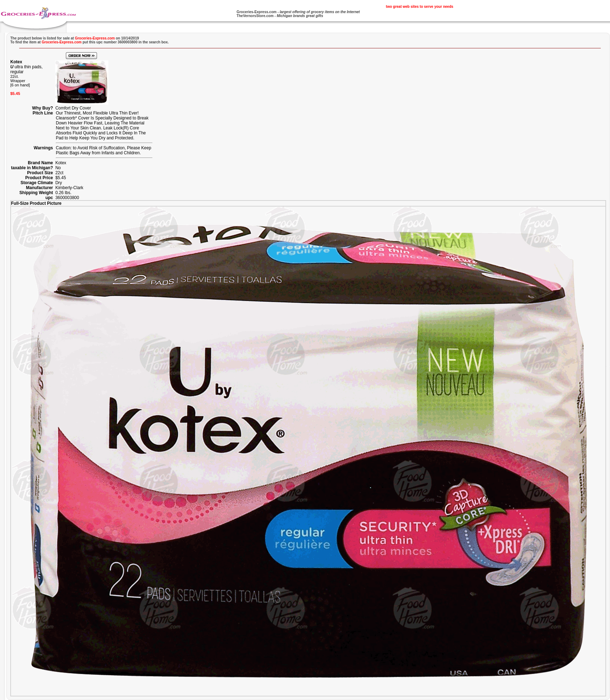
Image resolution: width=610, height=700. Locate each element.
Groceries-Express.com (257, 12)
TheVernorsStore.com (255, 16)
